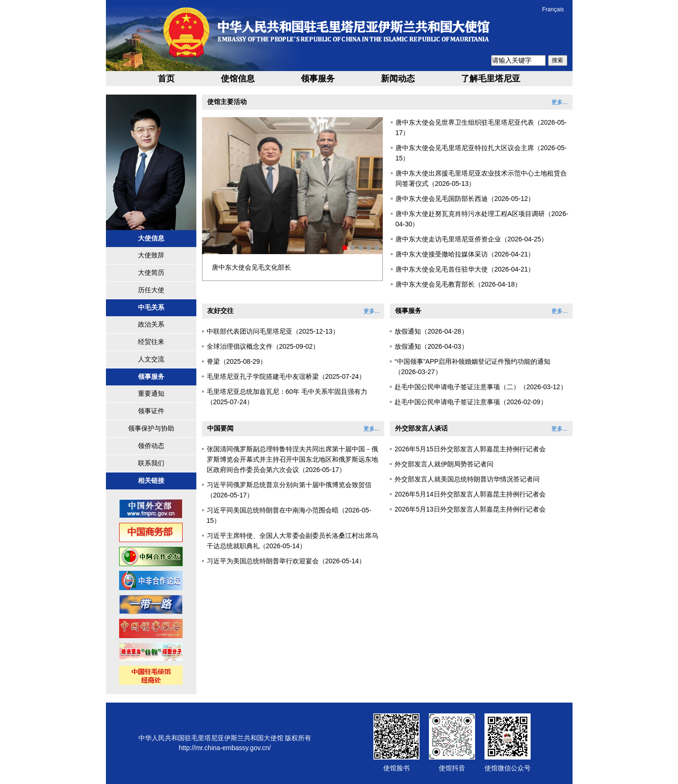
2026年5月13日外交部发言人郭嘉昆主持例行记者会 (470, 509)
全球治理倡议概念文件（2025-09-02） (263, 346)
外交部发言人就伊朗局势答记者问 (444, 464)
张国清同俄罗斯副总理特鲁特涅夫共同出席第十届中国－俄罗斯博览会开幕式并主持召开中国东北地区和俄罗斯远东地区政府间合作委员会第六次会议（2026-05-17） (292, 459)
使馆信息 (238, 79)
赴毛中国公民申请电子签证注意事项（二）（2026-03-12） (481, 387)
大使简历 (151, 272)
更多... (559, 102)
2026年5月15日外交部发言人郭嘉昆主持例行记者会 (470, 449)
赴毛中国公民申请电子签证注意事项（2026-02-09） (471, 402)
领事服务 (318, 79)
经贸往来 (151, 342)
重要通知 (151, 393)
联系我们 (151, 463)
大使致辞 (151, 255)
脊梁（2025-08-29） (237, 361)
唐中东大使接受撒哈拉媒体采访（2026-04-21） (465, 254)
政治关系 (151, 324)
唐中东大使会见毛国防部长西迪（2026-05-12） (465, 199)
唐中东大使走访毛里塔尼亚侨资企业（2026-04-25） (472, 239)
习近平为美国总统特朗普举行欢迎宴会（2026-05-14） (286, 561)
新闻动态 (398, 79)
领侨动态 (151, 446)
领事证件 (151, 411)
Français (553, 9)
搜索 (557, 60)
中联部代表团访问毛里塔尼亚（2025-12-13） (273, 331)
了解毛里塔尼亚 (491, 79)
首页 (166, 79)
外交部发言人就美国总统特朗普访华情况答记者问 (467, 479)
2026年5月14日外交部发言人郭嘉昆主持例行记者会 (470, 494)
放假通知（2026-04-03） (431, 346)
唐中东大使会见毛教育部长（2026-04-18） (459, 284)
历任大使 (151, 290)
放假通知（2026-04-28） (431, 331)
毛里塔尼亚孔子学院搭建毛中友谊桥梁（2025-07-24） (286, 376)
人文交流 (151, 359)
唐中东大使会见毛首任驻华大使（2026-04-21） (465, 269)
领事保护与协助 (151, 428)
